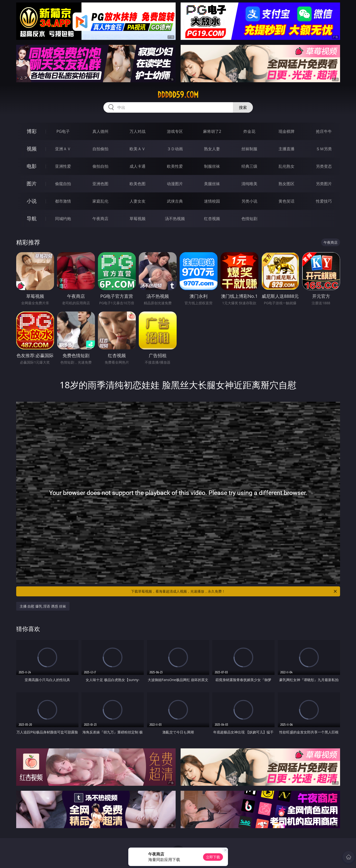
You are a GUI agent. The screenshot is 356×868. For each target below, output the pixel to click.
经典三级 (249, 166)
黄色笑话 (286, 201)
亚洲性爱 (63, 166)
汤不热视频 (175, 219)
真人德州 (100, 131)
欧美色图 (138, 184)
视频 (32, 149)
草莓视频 (138, 219)
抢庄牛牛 (324, 131)
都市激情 (63, 201)
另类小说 (249, 201)
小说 (32, 201)
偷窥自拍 (63, 184)
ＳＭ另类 (324, 149)
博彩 (32, 131)
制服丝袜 (212, 166)
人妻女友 (138, 201)
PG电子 (63, 131)
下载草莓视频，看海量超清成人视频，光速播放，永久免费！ (234, 591)
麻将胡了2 (212, 131)
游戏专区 (175, 131)
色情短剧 (249, 219)
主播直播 (286, 149)
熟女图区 (286, 184)
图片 (32, 184)
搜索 (243, 107)
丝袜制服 (249, 149)
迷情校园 (212, 201)
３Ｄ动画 (175, 149)
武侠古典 (175, 201)
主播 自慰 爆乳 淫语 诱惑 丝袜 (43, 606)
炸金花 (249, 131)
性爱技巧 (324, 201)
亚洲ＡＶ (63, 149)
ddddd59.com (178, 95)
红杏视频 (212, 219)
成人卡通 (138, 166)
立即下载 (213, 857)
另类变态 (324, 166)
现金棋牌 (286, 131)
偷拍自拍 (100, 166)
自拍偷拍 (100, 149)
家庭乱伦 (100, 201)
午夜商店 (100, 219)
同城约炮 (63, 219)
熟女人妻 (212, 149)
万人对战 (138, 131)
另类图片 (324, 184)
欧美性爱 (175, 166)
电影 (32, 166)
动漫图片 (175, 184)
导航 (32, 218)
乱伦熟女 (286, 166)
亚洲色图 (100, 184)
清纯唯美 (249, 184)
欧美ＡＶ (138, 149)
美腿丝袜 (212, 184)
